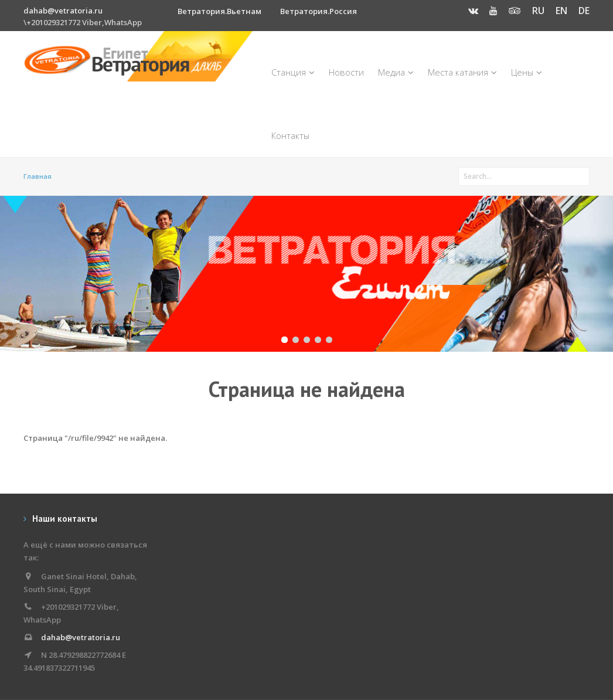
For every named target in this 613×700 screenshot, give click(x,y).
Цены (527, 72)
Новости (346, 72)
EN (561, 11)
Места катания (462, 72)
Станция (293, 72)
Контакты (290, 135)
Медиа (396, 72)
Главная (38, 176)
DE (584, 11)
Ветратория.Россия (319, 11)
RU (538, 11)
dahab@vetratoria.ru (63, 11)
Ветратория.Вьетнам (219, 11)
